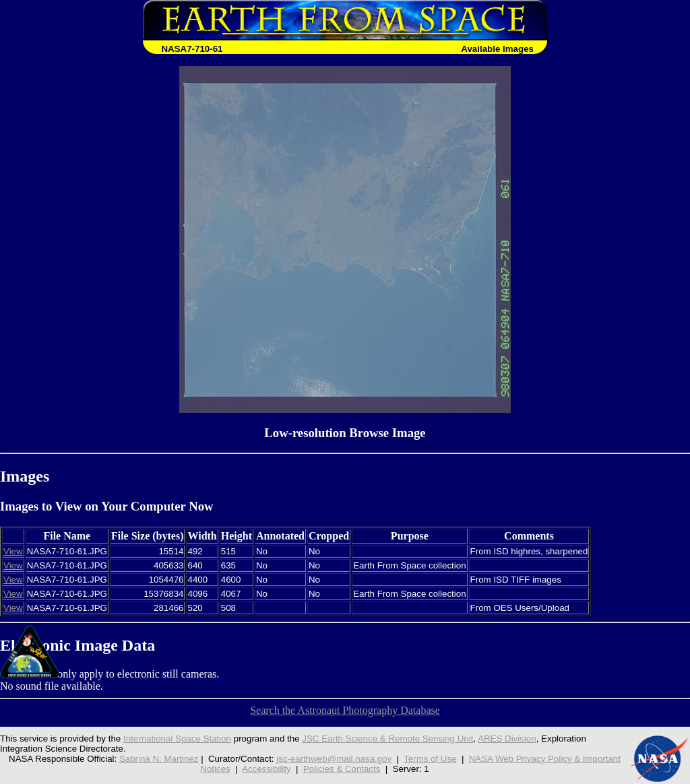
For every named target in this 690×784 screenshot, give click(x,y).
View (13, 551)
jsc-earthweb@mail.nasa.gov (334, 759)
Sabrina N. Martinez (159, 759)
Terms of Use (430, 759)
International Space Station (177, 739)
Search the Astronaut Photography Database (345, 710)
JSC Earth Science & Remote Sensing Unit (387, 739)
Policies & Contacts (342, 769)
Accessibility (266, 769)
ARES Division (507, 739)
